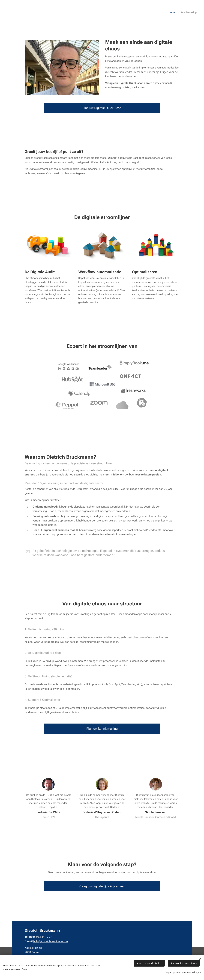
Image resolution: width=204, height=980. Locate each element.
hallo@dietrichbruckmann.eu (51, 941)
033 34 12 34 (44, 937)
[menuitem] (193, 13)
